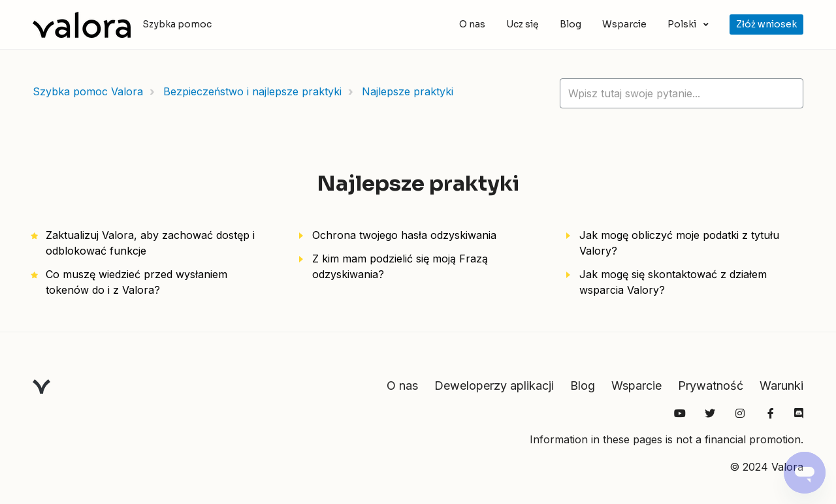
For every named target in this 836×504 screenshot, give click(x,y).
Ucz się (522, 24)
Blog (571, 24)
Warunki (781, 386)
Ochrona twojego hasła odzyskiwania (404, 235)
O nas (472, 24)
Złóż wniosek (766, 24)
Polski (683, 24)
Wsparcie (624, 24)
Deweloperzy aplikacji (494, 386)
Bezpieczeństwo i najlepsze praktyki (252, 91)
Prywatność (711, 386)
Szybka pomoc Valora (88, 91)
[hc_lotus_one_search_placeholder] (682, 93)
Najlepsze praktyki (408, 91)
